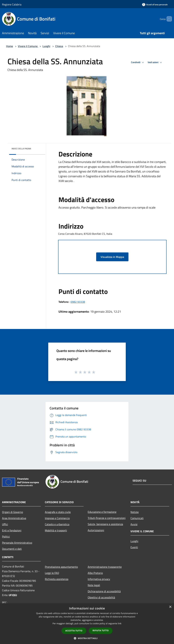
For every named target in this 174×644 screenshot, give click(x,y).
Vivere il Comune (28, 46)
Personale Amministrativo (17, 543)
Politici (6, 536)
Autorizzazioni (96, 530)
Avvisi (134, 524)
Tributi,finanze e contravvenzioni (107, 518)
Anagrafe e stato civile (58, 512)
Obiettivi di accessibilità (101, 597)
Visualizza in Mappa (112, 257)
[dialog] (87, 624)
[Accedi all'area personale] (155, 5)
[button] (87, 638)
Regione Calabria (12, 4)
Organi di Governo (12, 512)
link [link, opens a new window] (120, 624)
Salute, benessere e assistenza (105, 524)
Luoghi (46, 46)
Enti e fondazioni (12, 530)
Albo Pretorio (95, 573)
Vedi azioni (155, 62)
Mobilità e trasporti (56, 530)
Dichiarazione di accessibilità (104, 591)
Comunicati (137, 518)
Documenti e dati (12, 549)
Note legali (94, 585)
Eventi (134, 547)
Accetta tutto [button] (74, 631)
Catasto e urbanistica (57, 524)
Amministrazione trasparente (105, 567)
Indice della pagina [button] (21, 149)
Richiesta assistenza (57, 579)
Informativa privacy (99, 579)
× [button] (170, 607)
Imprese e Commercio (57, 518)
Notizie (135, 512)
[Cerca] (168, 19)
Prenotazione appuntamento (61, 567)
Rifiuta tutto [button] (101, 630)
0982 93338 (78, 302)
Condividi (138, 62)
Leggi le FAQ (52, 573)
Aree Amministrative (14, 518)
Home (10, 46)
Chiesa (59, 46)
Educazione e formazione (102, 512)
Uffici (5, 524)
